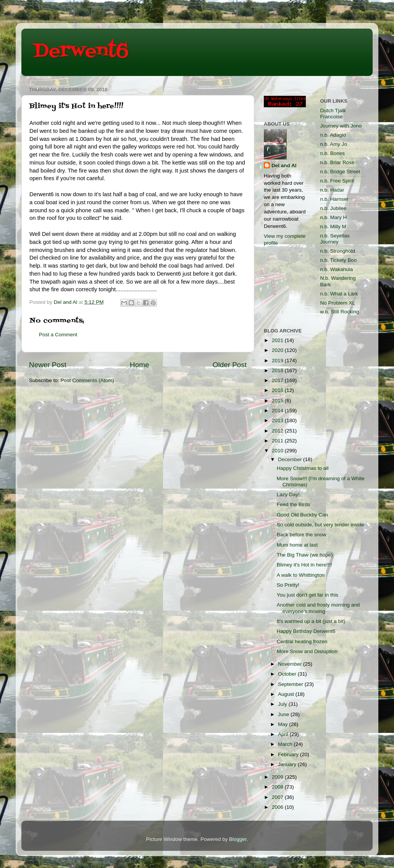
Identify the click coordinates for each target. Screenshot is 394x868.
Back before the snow (302, 535)
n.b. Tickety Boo (339, 260)
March (286, 744)
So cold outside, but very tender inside (321, 525)
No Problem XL (338, 303)
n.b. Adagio (333, 135)
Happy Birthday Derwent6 (306, 631)
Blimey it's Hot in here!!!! (304, 565)
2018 (278, 370)
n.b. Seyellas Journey (335, 239)
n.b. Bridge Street (340, 172)
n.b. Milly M (333, 227)
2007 (278, 797)
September (291, 684)
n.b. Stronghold (338, 251)
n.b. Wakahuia (337, 269)
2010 (278, 451)
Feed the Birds (294, 504)
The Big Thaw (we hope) (305, 555)
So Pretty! (288, 585)
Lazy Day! (288, 495)
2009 (278, 777)
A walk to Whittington (301, 575)
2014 (278, 411)
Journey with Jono (341, 126)
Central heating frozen (302, 641)
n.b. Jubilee (333, 208)
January (288, 764)
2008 (278, 787)
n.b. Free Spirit (337, 181)
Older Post (230, 365)
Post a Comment (58, 335)
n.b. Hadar (332, 190)
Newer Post (48, 365)
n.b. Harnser (334, 199)
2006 (278, 807)
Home (139, 365)
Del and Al (284, 165)
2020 (278, 350)
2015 (278, 401)
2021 (278, 340)
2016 (278, 390)
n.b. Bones (333, 153)
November (291, 664)
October (288, 674)
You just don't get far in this (308, 595)
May (283, 724)
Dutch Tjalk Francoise (333, 114)
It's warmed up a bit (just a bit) (311, 621)
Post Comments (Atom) (87, 380)
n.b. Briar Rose (337, 162)
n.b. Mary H (334, 217)
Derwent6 (81, 52)
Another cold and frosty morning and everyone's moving (318, 608)
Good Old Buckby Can (302, 515)
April (284, 734)
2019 (278, 361)
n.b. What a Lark (339, 294)
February (289, 754)
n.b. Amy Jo (334, 144)
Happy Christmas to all (303, 468)
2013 (278, 420)
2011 (278, 441)
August (287, 694)
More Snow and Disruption (307, 651)
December (291, 459)
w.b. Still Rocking (340, 312)
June (284, 714)
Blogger (238, 839)
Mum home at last (297, 545)
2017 (278, 380)
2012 (278, 431)
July (283, 704)
